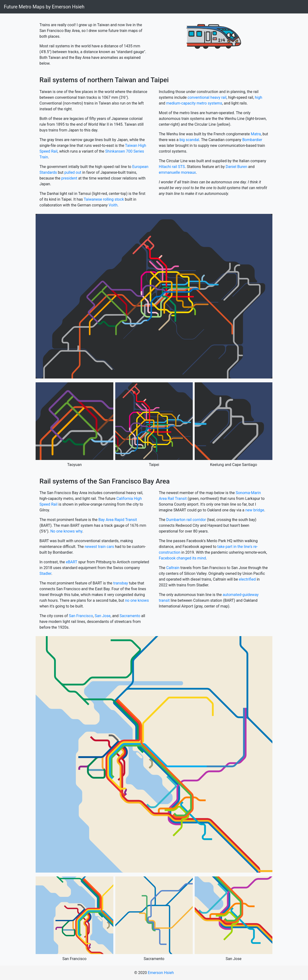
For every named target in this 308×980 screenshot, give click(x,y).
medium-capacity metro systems (194, 103)
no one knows (137, 600)
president (69, 178)
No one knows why (66, 531)
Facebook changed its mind (182, 558)
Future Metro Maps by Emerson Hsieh (44, 7)
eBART (72, 562)
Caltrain (173, 568)
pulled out (73, 172)
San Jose (103, 616)
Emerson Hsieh (161, 973)
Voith (113, 205)
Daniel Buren (237, 167)
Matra (256, 134)
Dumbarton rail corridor (186, 520)
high (259, 97)
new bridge (255, 510)
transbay (121, 583)
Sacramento (130, 616)
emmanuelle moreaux (177, 172)
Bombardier (252, 140)
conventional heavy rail (207, 97)
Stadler (45, 574)
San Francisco (81, 616)
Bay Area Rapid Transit (118, 520)
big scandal (189, 140)
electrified (247, 579)
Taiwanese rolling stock (104, 199)
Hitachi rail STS (172, 167)
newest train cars (99, 547)
